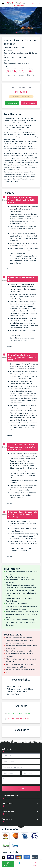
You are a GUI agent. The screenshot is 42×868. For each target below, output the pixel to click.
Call (21, 863)
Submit (21, 788)
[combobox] (6, 767)
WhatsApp (12, 103)
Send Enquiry (29, 103)
